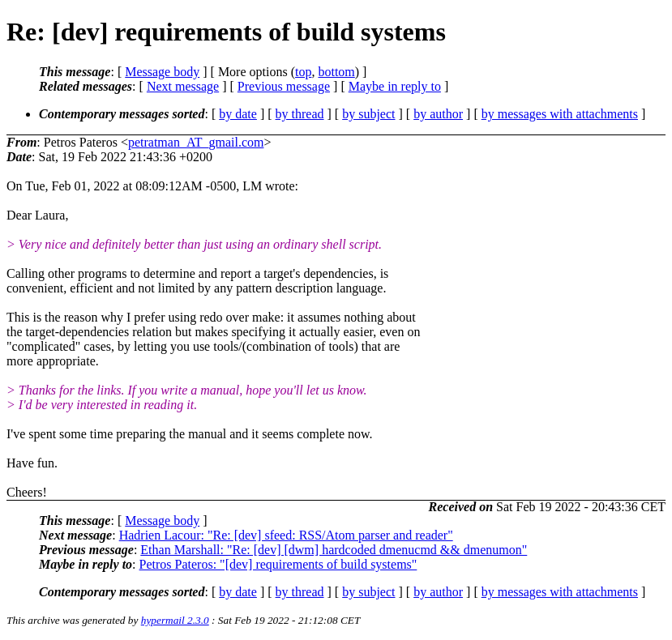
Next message (183, 86)
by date (238, 114)
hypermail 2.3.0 (175, 620)
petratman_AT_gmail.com (196, 142)
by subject (368, 114)
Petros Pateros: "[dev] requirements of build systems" (278, 564)
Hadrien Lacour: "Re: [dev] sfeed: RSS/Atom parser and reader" (286, 535)
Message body (162, 72)
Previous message (284, 86)
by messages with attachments (560, 114)
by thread (300, 114)
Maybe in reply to (395, 86)
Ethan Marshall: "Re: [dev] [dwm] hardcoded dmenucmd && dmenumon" (334, 550)
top (303, 72)
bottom (336, 72)
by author (438, 114)
